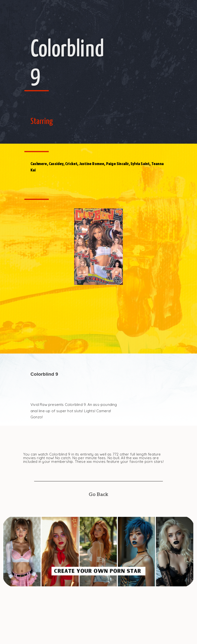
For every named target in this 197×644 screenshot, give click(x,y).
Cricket (71, 164)
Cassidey (56, 164)
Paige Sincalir (117, 164)
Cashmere (39, 164)
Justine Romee (92, 164)
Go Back (98, 495)
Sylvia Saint (140, 164)
